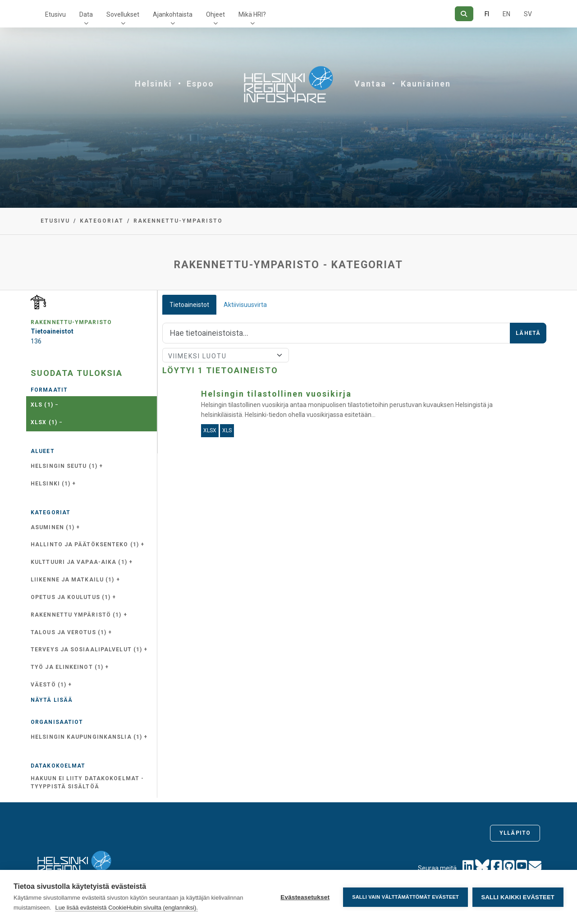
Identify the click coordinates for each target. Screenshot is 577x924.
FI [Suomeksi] (487, 14)
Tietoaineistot (189, 305)
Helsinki (153, 84)
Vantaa (370, 84)
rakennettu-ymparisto (178, 221)
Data (86, 14)
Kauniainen (426, 84)
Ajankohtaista (173, 14)
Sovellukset (123, 14)
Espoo (200, 84)
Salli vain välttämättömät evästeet (405, 897)
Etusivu (55, 14)
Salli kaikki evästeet (518, 897)
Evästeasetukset (305, 897)
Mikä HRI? (252, 14)
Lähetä (528, 333)
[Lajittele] (226, 355)
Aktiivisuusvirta (245, 305)
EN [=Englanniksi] (506, 14)
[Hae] (464, 14)
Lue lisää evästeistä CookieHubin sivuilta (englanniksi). (126, 908)
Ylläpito (515, 833)
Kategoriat (102, 221)
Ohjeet (215, 14)
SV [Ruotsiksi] (528, 14)
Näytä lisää (52, 700)
